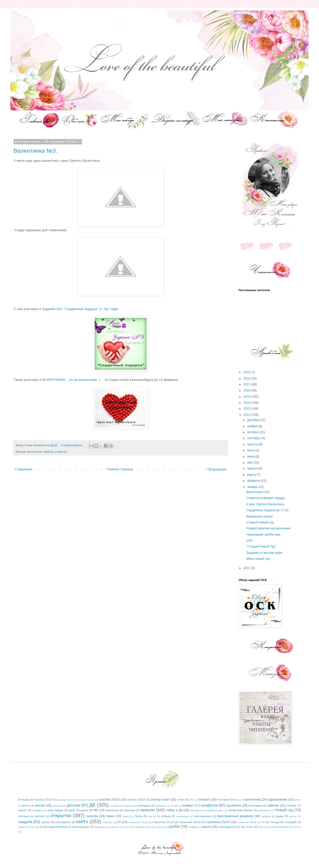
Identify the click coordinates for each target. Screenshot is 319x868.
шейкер (193, 827)
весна (26, 806)
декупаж (57, 806)
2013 (247, 409)
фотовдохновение (56, 827)
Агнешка (24, 800)
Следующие (23, 469)
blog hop (263, 827)
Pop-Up (297, 827)
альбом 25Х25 (136, 800)
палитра (92, 816)
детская (73, 805)
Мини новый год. (258, 559)
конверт (188, 806)
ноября (253, 426)
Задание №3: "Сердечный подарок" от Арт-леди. (81, 309)
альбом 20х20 (87, 800)
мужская (148, 810)
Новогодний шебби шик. (264, 535)
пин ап (152, 816)
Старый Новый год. (260, 522)
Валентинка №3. (35, 151)
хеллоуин (100, 827)
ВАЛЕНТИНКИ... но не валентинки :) (72, 380)
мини (72, 810)
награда (195, 810)
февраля (254, 481)
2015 (247, 397)
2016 (247, 390)
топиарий (291, 822)
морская (129, 810)
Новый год (284, 810)
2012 (247, 415)
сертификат (63, 822)
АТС (191, 800)
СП (119, 822)
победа (166, 816)
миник (84, 810)
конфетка (209, 805)
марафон (38, 810)
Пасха (138, 816)
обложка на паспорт (32, 816)
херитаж (115, 827)
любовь (48, 452)
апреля (253, 468)
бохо (237, 800)
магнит (23, 810)
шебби (174, 827)
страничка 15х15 (138, 822)
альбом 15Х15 (44, 800)
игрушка (127, 806)
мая (250, 463)
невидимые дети (214, 810)
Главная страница (120, 469)
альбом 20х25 (109, 800)
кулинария (255, 806)
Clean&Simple (280, 827)
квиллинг (161, 806)
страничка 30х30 (247, 822)
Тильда (275, 822)
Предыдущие (217, 469)
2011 (247, 568)
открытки (61, 452)
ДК (92, 805)
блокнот (204, 800)
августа (253, 444)
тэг (37, 827)
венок (298, 800)
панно (110, 816)
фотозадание (81, 827)
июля (251, 450)
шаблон (159, 827)
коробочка (234, 806)
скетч (82, 821)
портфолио (182, 816)
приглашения (203, 816)
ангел (181, 800)
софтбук (107, 822)
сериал (46, 822)
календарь (144, 806)
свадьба (25, 822)
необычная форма (240, 810)
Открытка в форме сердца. (266, 498)
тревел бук (24, 827)
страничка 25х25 (218, 822)
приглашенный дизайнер (235, 816)
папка (126, 816)
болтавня (223, 800)
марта (252, 475)
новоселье (264, 810)
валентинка (34, 452)
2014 (247, 403)
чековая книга (143, 827)
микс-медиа (56, 810)
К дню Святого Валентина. (266, 504)
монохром (112, 810)
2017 (247, 384)
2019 (247, 372)
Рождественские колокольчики (268, 528)
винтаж (40, 806)
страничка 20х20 (190, 822)
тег (263, 822)
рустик (293, 816)
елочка (114, 806)
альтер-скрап (160, 800)
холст (127, 827)
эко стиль (247, 827)
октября (253, 432)
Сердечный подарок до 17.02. (268, 510)
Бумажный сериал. (260, 516)
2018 (247, 379)
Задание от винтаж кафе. (265, 553)
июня (251, 457)
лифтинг (273, 806)
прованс (266, 816)
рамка (280, 816)
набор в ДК (174, 810)
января (253, 487)
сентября (254, 438)
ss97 (250, 541)
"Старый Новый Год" (261, 547)
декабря (254, 420)
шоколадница (227, 827)
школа (206, 827)
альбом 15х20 (66, 800)
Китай (174, 806)
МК (96, 810)
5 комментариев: (72, 445)
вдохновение (278, 800)
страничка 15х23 (163, 822)
